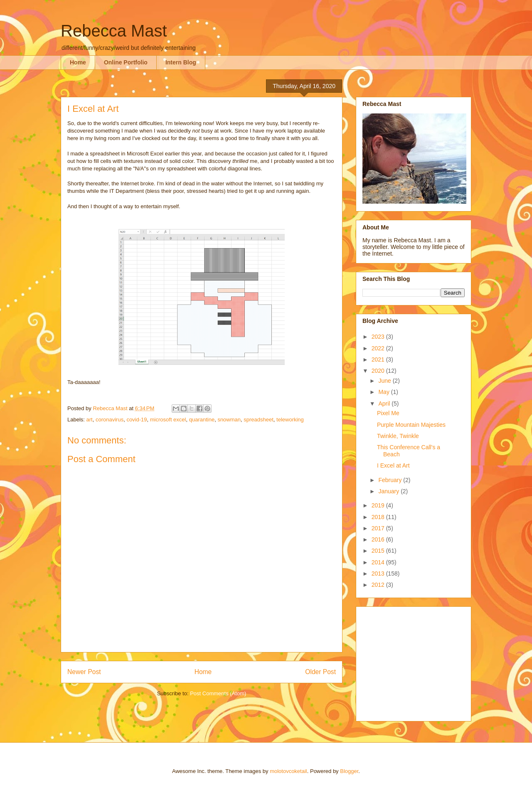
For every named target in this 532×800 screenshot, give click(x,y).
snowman (229, 420)
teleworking (290, 420)
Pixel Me (388, 413)
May (384, 392)
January (389, 491)
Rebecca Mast (114, 31)
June (385, 381)
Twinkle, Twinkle (398, 436)
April (385, 404)
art (90, 420)
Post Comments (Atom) (218, 693)
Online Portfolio (126, 62)
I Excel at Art (393, 465)
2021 (379, 359)
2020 (379, 371)
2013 (379, 574)
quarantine (202, 420)
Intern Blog (181, 62)
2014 (379, 562)
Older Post (320, 672)
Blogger (349, 771)
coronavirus (110, 420)
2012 (379, 585)
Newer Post (84, 672)
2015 (379, 551)
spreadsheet (259, 420)
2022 (379, 348)
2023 (379, 337)
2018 (379, 517)
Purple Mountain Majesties (411, 425)
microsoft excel (168, 420)
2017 (379, 528)
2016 (379, 539)
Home (78, 62)
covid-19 (137, 420)
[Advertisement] (414, 662)
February (391, 480)
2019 (379, 505)
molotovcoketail (288, 771)
